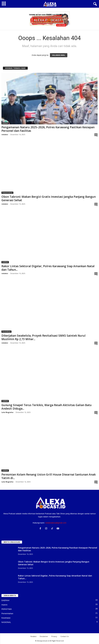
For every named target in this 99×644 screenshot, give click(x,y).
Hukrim (4, 605)
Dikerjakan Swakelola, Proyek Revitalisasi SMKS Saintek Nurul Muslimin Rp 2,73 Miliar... (43, 337)
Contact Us (65, 636)
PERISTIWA (7, 609)
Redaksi (33, 636)
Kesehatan (6, 618)
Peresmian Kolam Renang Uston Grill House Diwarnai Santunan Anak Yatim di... (49, 476)
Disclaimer (44, 636)
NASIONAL (6, 622)
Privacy (54, 636)
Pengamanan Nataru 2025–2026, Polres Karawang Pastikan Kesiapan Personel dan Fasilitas (48, 129)
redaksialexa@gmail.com (56, 523)
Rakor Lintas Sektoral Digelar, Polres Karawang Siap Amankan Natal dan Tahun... (48, 268)
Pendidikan (6, 332)
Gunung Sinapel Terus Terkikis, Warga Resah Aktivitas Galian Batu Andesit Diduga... (47, 407)
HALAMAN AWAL (59, 55)
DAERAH (5, 123)
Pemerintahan (7, 193)
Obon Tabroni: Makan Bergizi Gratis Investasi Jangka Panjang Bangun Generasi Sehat (49, 198)
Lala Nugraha (7, 412)
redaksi (5, 134)
